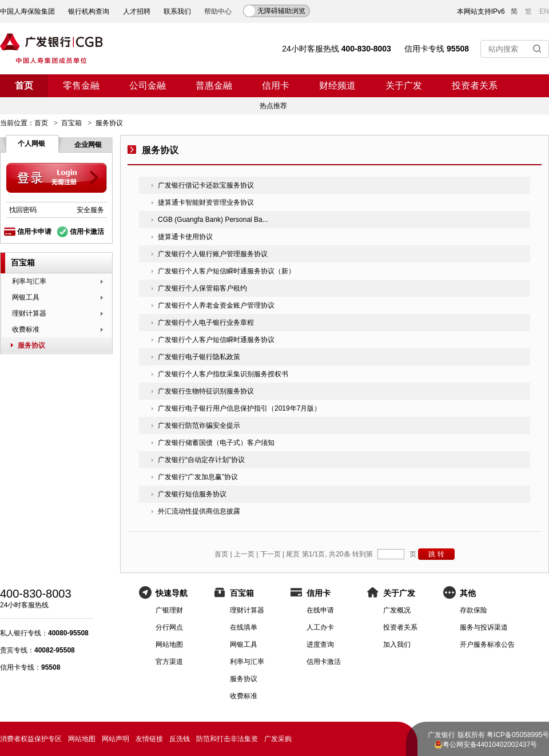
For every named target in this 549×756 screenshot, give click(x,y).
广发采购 (278, 739)
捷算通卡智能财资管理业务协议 (206, 202)
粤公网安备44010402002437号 (490, 745)
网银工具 (26, 297)
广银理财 (169, 610)
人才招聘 (137, 11)
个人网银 (31, 144)
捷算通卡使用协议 (185, 237)
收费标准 (26, 329)
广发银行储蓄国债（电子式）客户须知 (216, 443)
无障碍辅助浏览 (281, 11)
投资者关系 (475, 85)
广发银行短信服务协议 (192, 494)
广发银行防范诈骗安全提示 (199, 425)
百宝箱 (71, 123)
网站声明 (116, 739)
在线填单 (244, 627)
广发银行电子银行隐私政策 (199, 357)
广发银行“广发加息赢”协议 (198, 477)
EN (544, 11)
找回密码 (23, 210)
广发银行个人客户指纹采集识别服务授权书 (223, 374)
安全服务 (90, 210)
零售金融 (81, 85)
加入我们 (397, 644)
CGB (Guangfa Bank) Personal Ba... (213, 220)
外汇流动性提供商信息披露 (199, 511)
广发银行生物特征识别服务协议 (206, 391)
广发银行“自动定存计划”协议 (201, 460)
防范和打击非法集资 (227, 739)
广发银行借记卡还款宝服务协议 (206, 185)
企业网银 (88, 145)
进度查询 (320, 644)
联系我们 (177, 11)
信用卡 (276, 85)
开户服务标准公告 (487, 644)
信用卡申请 (34, 232)
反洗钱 (180, 739)
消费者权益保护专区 (31, 739)
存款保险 (474, 610)
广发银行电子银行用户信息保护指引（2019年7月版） (239, 408)
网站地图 (169, 644)
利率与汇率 (29, 281)
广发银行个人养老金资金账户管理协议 (216, 305)
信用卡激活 (87, 232)
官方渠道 (169, 662)
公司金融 (148, 85)
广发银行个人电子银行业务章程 (206, 323)
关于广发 (404, 85)
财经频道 (337, 85)
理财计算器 (29, 313)
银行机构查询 (89, 11)
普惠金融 (214, 85)
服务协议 (31, 345)
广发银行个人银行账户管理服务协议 (213, 254)
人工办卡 (320, 627)
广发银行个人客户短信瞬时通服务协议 (216, 340)
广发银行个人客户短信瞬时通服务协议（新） (226, 271)
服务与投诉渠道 (484, 627)
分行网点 (169, 627)
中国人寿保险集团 (27, 11)
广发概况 (397, 610)
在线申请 (320, 610)
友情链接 (149, 739)
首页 (24, 85)
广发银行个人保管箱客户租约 (202, 288)
